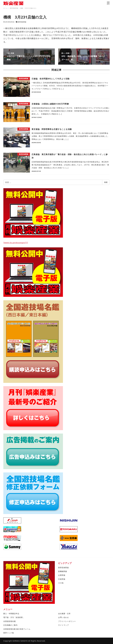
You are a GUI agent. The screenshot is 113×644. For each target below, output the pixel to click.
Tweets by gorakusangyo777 (16, 243)
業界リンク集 (9, 633)
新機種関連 (63, 571)
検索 (106, 182)
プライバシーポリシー (67, 621)
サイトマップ (63, 625)
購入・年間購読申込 (11, 614)
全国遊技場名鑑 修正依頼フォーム (17, 629)
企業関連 (62, 575)
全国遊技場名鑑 (10, 621)
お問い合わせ (63, 617)
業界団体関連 (22, 22)
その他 (61, 583)
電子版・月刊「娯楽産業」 (14, 617)
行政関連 (62, 579)
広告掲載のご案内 (10, 625)
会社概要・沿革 (64, 614)
